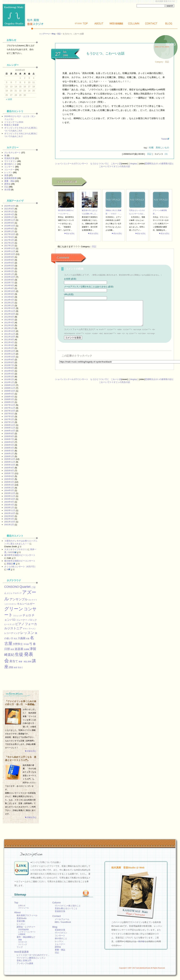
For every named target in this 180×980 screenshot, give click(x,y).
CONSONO (12, 587)
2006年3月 (9, 451)
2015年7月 (9, 283)
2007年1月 (9, 422)
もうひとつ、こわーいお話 (105, 53)
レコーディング (12, 633)
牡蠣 (151, 148)
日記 (59, 34)
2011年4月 (9, 342)
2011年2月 (9, 348)
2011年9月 (9, 340)
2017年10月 (10, 234)
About (99, 23)
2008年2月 (9, 402)
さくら (10, 593)
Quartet (25, 587)
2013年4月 (9, 300)
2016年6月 (9, 263)
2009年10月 (10, 391)
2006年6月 (9, 442)
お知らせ (22, 905)
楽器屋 (19, 649)
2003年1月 (9, 508)
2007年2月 (9, 419)
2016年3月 (9, 268)
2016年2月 (9, 271)
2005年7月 (9, 473)
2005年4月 (9, 482)
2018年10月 (10, 226)
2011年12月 (10, 331)
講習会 (7, 184)
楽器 (6, 175)
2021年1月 (9, 212)
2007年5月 (9, 414)
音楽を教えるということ (66, 908)
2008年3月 (9, 399)
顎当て (20, 667)
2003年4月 (9, 505)
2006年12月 (10, 425)
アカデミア (17, 593)
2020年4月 (9, 214)
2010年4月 (9, 374)
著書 (20, 940)
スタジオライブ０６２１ (16, 549)
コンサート (9, 167)
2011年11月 (10, 334)
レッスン (8, 172)
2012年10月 (10, 314)
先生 (15, 638)
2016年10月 (10, 254)
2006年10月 (10, 431)
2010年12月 (10, 351)
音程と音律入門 (24, 961)
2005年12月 (10, 459)
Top (81, 23)
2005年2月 (9, 488)
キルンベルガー (26, 604)
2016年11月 (10, 251)
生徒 (19, 654)
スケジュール (24, 908)
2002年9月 (9, 516)
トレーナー (9, 170)
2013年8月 (9, 297)
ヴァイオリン (10, 161)
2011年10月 (10, 337)
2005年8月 (9, 471)
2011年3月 (9, 345)
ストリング (23, 944)
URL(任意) (69, 294)
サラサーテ (23, 942)
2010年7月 (9, 365)
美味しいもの (162, 148)
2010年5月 (9, 371)
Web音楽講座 (22, 952)
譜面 (11, 667)
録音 (16, 667)
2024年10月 (10, 206)
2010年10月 (10, 357)
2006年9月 (9, 433)
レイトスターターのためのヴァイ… (33, 955)
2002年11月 (10, 510)
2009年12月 (10, 385)
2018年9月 (9, 229)
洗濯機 (26, 649)
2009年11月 (10, 388)
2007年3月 (9, 416)
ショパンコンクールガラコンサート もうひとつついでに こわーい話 (88, 164)
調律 (30, 662)
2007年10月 (10, 411)
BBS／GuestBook (63, 922)
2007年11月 (10, 408)
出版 (28, 638)
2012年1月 (9, 328)
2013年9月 (9, 294)
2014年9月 (9, 285)
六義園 (22, 638)
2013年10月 (10, 291)
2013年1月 (9, 305)
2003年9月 (9, 502)
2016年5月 (9, 266)
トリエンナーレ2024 (14, 122)
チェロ (27, 615)
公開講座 (22, 934)
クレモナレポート (13, 153)
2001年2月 (9, 525)
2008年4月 (9, 397)
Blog (169, 23)
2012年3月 (9, 325)
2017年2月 (9, 243)
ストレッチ (18, 616)
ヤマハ (25, 629)
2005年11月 (10, 462)
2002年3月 (9, 519)
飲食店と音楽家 (12, 125)
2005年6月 (9, 476)
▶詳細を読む (31, 751)
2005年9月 (9, 468)
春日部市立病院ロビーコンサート (20, 555)
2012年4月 (9, 323)
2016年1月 (9, 274)
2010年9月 (9, 360)
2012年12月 (10, 308)
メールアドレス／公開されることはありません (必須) (89, 287)
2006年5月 (9, 445)
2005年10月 (10, 465)
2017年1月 (9, 246)
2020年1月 (9, 217)
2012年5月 (9, 320)
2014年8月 (9, 288)
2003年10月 (10, 499)
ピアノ (20, 624)
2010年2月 (9, 379)
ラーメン (32, 629)
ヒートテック (10, 624)
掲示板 (141, 941)
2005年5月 (9, 479)
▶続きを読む (70, 233)
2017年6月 (9, 237)
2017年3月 (9, 240)
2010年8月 (9, 362)
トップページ (44, 34)
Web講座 (116, 23)
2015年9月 (9, 280)
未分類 (7, 190)
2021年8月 (9, 209)
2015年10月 (10, 277)
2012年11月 (10, 311)
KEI (8, 569)
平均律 (26, 644)
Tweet (164, 139)
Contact (151, 23)
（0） (166, 154)
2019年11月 (10, 220)
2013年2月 (9, 303)
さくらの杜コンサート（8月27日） (20, 567)
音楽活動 (21, 921)
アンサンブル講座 (25, 963)
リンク (20, 947)
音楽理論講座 (24, 929)
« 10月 (9, 99)
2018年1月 (9, 231)
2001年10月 (10, 522)
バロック (32, 620)
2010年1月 (9, 382)
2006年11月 (10, 428)
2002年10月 (10, 513)
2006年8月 (9, 436)
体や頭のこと (10, 164)
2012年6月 (9, 317)
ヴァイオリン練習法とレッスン (31, 958)
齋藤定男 (11, 564)
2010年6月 (9, 368)
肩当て (14, 661)
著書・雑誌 (9, 181)
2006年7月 (9, 439)
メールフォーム (62, 919)
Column (134, 23)
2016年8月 (9, 260)
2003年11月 (10, 496)
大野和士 (18, 644)
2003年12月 (10, 493)
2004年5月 (9, 490)
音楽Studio (22, 918)
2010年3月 (9, 377)
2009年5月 (9, 394)
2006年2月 (9, 454)
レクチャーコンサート (27, 932)
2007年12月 (10, 405)
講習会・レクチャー (26, 927)
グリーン (14, 609)
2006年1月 (9, 456)
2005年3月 (9, 485)
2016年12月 (10, 248)
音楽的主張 (9, 158)
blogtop (134, 164)
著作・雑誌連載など (26, 937)
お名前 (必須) (70, 279)
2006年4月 (9, 448)
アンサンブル (19, 599)
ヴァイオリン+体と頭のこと (68, 906)
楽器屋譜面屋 (10, 178)
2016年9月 (9, 257)
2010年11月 (10, 354)
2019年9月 (9, 223)
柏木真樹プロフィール (27, 915)
